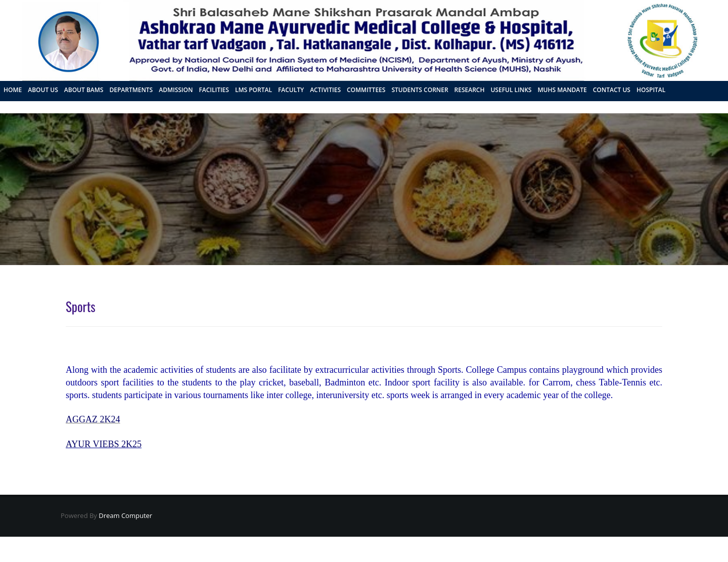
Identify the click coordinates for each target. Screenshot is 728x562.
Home (13, 90)
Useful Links (511, 90)
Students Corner (420, 90)
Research (470, 90)
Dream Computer (125, 515)
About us (43, 90)
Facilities (214, 90)
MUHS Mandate (562, 90)
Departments (131, 90)
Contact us (612, 90)
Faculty (291, 90)
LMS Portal (254, 90)
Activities (325, 90)
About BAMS (84, 90)
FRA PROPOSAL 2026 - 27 (39, 106)
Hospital (651, 90)
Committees (366, 90)
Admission (176, 90)
